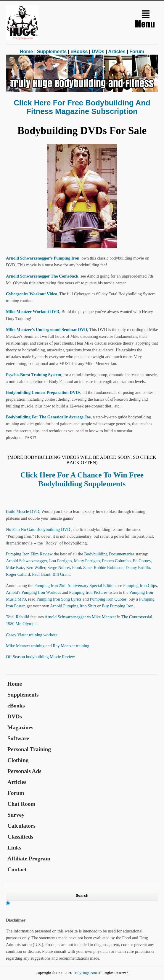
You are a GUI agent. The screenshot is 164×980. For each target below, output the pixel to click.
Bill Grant (61, 574)
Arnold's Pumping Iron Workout (33, 592)
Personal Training (29, 749)
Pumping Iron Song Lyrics (59, 599)
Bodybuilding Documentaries (109, 554)
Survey (16, 815)
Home (26, 52)
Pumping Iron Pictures (88, 592)
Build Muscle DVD (23, 511)
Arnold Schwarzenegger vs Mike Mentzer (80, 617)
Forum (137, 52)
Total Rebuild (18, 617)
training (36, 635)
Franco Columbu (116, 561)
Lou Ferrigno (60, 561)
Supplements (52, 52)
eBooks (79, 52)
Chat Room (21, 804)
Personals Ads (24, 771)
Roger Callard (18, 574)
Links (14, 848)
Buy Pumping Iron (118, 606)
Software (18, 738)
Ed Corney (142, 561)
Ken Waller (36, 568)
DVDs (98, 52)
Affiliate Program (29, 858)
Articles (117, 52)
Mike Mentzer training (25, 646)
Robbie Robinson (109, 568)
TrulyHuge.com (85, 973)
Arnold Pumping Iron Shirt (73, 606)
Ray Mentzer (64, 646)
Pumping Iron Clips (140, 586)
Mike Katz (15, 568)
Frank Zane (82, 568)
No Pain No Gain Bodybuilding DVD (39, 529)
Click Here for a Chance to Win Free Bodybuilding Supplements (82, 479)
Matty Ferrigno (87, 561)
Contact (17, 869)
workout (50, 635)
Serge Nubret (59, 568)
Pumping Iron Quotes (108, 599)
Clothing (18, 760)
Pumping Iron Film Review (29, 554)
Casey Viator (17, 635)
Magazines (20, 727)
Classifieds (20, 837)
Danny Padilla (138, 568)
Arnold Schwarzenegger (26, 561)
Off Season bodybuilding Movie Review (40, 657)
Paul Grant (41, 574)
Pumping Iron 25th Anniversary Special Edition (75, 586)
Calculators (21, 826)
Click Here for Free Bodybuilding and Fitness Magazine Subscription (82, 107)
